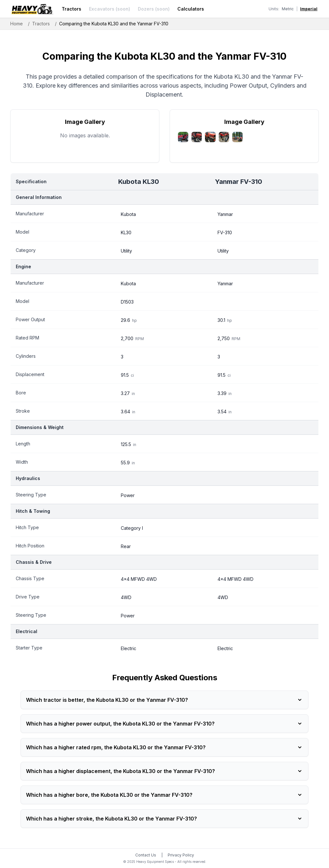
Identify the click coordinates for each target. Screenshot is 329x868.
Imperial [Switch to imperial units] (309, 9)
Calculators (191, 9)
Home (17, 24)
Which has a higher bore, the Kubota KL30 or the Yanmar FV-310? (164, 795)
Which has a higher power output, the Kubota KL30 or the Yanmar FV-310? (164, 724)
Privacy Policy (181, 855)
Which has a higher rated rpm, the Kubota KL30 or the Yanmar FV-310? (164, 747)
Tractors (71, 9)
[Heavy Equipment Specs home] (32, 9)
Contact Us (146, 855)
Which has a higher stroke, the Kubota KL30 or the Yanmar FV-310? (164, 819)
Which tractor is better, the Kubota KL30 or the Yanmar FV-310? (164, 700)
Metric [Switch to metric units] (288, 9)
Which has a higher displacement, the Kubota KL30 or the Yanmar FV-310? (164, 771)
